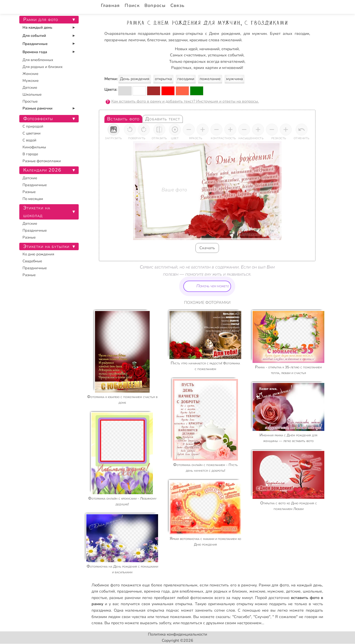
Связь (177, 5)
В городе (30, 154)
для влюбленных (188, 591)
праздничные (130, 591)
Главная (110, 5)
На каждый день (37, 27)
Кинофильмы (34, 147)
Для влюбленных (38, 60)
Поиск (132, 5)
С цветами (32, 133)
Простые (30, 101)
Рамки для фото (274, 585)
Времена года (35, 52)
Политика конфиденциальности (177, 634)
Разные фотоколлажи (42, 161)
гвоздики (186, 79)
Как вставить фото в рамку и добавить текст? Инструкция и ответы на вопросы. (185, 101)
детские (293, 591)
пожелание (210, 79)
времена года (157, 591)
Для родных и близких (43, 67)
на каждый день (307, 585)
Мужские (31, 81)
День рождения (135, 79)
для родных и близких (226, 591)
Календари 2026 (42, 170)
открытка (163, 79)
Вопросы (155, 5)
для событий (103, 591)
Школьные (32, 94)
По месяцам (33, 199)
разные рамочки (125, 598)
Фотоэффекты (38, 119)
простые (99, 598)
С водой (29, 140)
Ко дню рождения (38, 254)
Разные (29, 192)
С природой (33, 126)
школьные (312, 591)
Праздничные (35, 44)
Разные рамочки (37, 108)
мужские (276, 591)
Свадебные (32, 261)
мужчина (235, 79)
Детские (30, 88)
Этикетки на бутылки (47, 246)
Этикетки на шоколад (37, 212)
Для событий (34, 36)
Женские (30, 74)
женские (257, 591)
